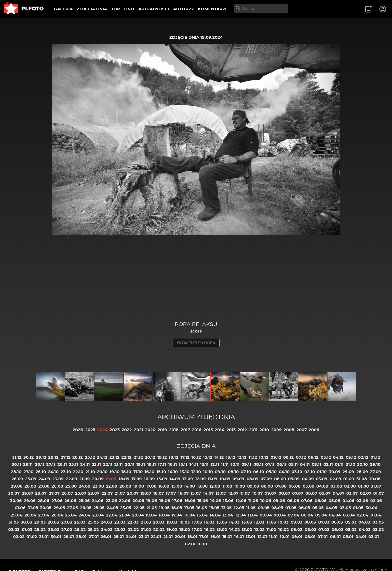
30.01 (56, 537)
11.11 (225, 464)
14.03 (234, 522)
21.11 (119, 464)
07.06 (307, 501)
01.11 (339, 464)
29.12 (41, 457)
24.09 (45, 479)
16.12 (196, 457)
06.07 (311, 493)
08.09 (253, 479)
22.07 (107, 493)
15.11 (183, 464)
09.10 (220, 472)
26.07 (67, 493)
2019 (162, 430)
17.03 (197, 522)
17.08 (151, 486)
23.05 (126, 508)
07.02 (324, 529)
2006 (314, 430)
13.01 (251, 537)
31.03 (14, 522)
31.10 (350, 464)
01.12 (375, 457)
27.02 (67, 529)
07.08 (281, 486)
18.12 (174, 457)
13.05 (226, 508)
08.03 (310, 522)
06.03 (337, 522)
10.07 (257, 493)
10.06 (266, 501)
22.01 (156, 537)
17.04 (177, 515)
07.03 (324, 522)
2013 (231, 430)
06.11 (281, 464)
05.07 (325, 493)
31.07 (376, 486)
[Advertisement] (196, 280)
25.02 (93, 529)
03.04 (349, 515)
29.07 (27, 493)
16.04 (189, 515)
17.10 (138, 472)
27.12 (66, 457)
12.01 (262, 537)
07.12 (301, 457)
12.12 (242, 457)
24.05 (112, 508)
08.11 (258, 464)
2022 (127, 430)
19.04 (151, 515)
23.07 (94, 493)
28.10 (16, 472)
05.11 (293, 464)
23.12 (114, 457)
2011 (253, 430)
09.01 (297, 537)
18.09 (124, 479)
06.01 (335, 537)
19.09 (111, 479)
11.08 (227, 486)
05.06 (334, 501)
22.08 (112, 486)
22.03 (133, 522)
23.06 (111, 501)
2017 (185, 430)
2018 (174, 430)
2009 (276, 430)
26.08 (57, 486)
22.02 (133, 529)
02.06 (376, 501)
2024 (102, 430)
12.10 (196, 472)
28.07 (41, 493)
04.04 (335, 515)
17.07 (171, 493)
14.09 (175, 479)
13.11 (204, 464)
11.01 (273, 537)
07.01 (323, 537)
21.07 (120, 493)
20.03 (159, 522)
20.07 (133, 493)
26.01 (106, 537)
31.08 (362, 479)
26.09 (17, 479)
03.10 (297, 472)
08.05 (277, 508)
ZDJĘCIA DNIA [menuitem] (92, 9)
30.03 (26, 522)
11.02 (271, 529)
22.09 (72, 479)
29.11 (28, 464)
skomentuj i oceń (196, 343)
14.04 (215, 515)
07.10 (246, 472)
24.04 (85, 515)
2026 (78, 430)
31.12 (17, 457)
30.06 (16, 501)
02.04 (362, 515)
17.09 (137, 479)
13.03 (247, 522)
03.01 (374, 537)
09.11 (246, 464)
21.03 (146, 522)
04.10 (284, 472)
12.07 (233, 493)
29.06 (30, 501)
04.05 (331, 508)
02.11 (328, 464)
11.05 (251, 508)
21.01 (168, 537)
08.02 (310, 529)
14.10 (173, 472)
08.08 (267, 486)
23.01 (144, 537)
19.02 (172, 529)
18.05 (177, 508)
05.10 (271, 472)
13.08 (202, 486)
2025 (90, 430)
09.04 (266, 515)
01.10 (322, 472)
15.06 (203, 501)
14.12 (219, 457)
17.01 (204, 537)
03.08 (336, 486)
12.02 (259, 529)
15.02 (222, 529)
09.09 (238, 479)
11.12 (253, 457)
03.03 (378, 522)
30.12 (29, 457)
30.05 (46, 508)
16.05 (202, 508)
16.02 (209, 529)
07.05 (291, 508)
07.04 (293, 515)
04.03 (364, 522)
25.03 (93, 522)
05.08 (309, 486)
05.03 (351, 522)
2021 (139, 430)
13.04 (228, 515)
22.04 (112, 515)
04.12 (338, 457)
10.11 (235, 464)
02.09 (336, 479)
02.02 (19, 537)
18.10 (126, 472)
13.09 (188, 479)
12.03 (259, 522)
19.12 (162, 457)
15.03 (222, 522)
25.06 (84, 501)
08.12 (288, 457)
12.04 (241, 515)
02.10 (310, 472)
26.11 (62, 464)
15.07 (196, 493)
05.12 (326, 457)
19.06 (152, 501)
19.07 (146, 493)
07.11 (270, 464)
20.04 (138, 515)
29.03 (40, 522)
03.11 (316, 464)
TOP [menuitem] (116, 9)
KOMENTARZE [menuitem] (213, 9)
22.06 (125, 501)
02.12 (363, 457)
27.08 (44, 486)
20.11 (130, 464)
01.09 (349, 479)
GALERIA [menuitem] (63, 9)
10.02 (284, 529)
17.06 (177, 501)
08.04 (280, 515)
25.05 (99, 508)
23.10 (66, 472)
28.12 (53, 457)
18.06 (165, 501)
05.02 (351, 529)
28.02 (54, 529)
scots (196, 331)
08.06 (293, 501)
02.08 (350, 486)
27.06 (57, 501)
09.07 (270, 493)
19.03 (172, 522)
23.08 (98, 486)
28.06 (43, 501)
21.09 (85, 479)
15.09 (162, 479)
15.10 (161, 472)
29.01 (69, 537)
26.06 (70, 501)
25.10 (41, 472)
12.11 (215, 464)
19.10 (115, 472)
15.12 (208, 457)
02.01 (190, 544)
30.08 (375, 479)
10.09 (225, 479)
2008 (289, 430)
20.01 (180, 537)
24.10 (53, 472)
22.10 (78, 472)
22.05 (139, 508)
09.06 (279, 501)
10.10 (208, 472)
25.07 (81, 493)
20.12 (150, 457)
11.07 (245, 493)
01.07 (379, 493)
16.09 (149, 479)
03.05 (345, 508)
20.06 (138, 501)
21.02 (146, 529)
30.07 (14, 493)
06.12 (313, 457)
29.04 (16, 515)
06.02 (337, 529)
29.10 (375, 464)
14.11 (194, 464)
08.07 (284, 493)
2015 (208, 430)
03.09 (322, 479)
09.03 (297, 522)
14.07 (208, 493)
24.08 (85, 486)
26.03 (80, 522)
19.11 (141, 464)
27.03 (67, 522)
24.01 (131, 537)
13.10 (185, 472)
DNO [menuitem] (129, 9)
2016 (197, 430)
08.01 (310, 537)
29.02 (40, 529)
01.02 (32, 537)
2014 (220, 430)
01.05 (358, 508)
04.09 (308, 479)
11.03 (271, 522)
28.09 (362, 472)
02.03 (14, 529)
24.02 (107, 529)
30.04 (371, 508)
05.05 (318, 508)
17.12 (185, 457)
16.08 (164, 486)
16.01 (216, 537)
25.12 (90, 457)
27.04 (44, 515)
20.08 (125, 486)
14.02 (235, 529)
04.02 (365, 529)
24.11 (85, 464)
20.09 (98, 479)
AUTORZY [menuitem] (183, 9)
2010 (264, 430)
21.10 (90, 472)
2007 (302, 430)
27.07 (54, 493)
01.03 (27, 529)
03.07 (352, 493)
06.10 (259, 472)
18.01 (192, 537)
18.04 (164, 515)
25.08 (71, 486)
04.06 (348, 501)
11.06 (253, 501)
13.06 (228, 501)
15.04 (202, 515)
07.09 (266, 479)
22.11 (108, 464)
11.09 (213, 479)
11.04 (253, 515)
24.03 (106, 522)
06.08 (295, 486)
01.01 (202, 544)
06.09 (280, 479)
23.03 (120, 522)
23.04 (98, 515)
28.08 (30, 486)
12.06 (241, 501)
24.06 (98, 501)
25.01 (119, 537)
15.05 (214, 508)
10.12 (264, 457)
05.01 (348, 537)
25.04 (71, 515)
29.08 (17, 486)
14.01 (239, 537)
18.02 (185, 529)
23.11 (96, 464)
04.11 (305, 464)
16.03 (209, 522)
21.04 (125, 515)
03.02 (378, 529)
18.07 (159, 493)
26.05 (86, 508)
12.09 (200, 479)
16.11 (173, 464)
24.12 (102, 457)
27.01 (94, 537)
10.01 (285, 537)
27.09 (376, 472)
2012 (242, 430)
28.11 (40, 464)
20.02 (159, 529)
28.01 (81, 537)
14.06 (216, 501)
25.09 (31, 479)
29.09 (348, 472)
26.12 (78, 457)
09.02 (297, 529)
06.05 (304, 508)
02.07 (366, 493)
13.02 (247, 529)
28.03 (53, 522)
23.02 (120, 529)
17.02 (197, 529)
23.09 (58, 479)
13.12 (231, 457)
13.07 (221, 493)
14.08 (189, 486)
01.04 (376, 515)
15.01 (227, 537)
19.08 (139, 486)
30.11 (16, 464)
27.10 (28, 472)
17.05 (189, 508)
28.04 (30, 515)
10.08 (240, 486)
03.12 (351, 457)
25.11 (73, 464)
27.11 (51, 464)
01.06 (20, 508)
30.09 (335, 472)
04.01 (361, 537)
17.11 (162, 464)
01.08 (363, 486)
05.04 (321, 515)
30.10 (362, 464)
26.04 (57, 515)
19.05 (164, 508)
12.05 (239, 508)
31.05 (33, 508)
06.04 (307, 515)
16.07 (183, 493)
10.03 (283, 522)
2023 (115, 430)
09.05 (264, 508)
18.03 (184, 522)
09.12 (276, 457)
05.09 (294, 479)
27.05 (72, 508)
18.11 (152, 464)
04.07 (339, 493)
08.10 (233, 472)
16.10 (149, 472)
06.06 (321, 501)
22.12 (126, 457)
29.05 (59, 508)
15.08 (177, 486)
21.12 (138, 457)
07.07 (298, 493)
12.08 (215, 486)
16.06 (190, 501)
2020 (150, 430)
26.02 (80, 529)
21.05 (152, 508)
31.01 (44, 537)
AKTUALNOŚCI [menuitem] (154, 9)
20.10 (102, 472)
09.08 (253, 486)
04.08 (322, 486)
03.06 (362, 501)
